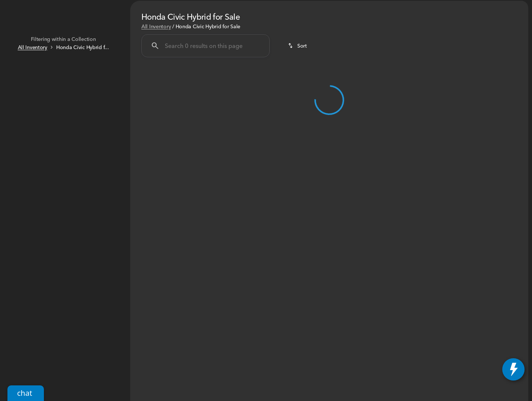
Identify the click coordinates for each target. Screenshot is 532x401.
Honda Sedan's (211, 55)
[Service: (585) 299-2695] (324, 6)
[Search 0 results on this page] (206, 116)
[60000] (101, 145)
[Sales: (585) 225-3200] (423, 6)
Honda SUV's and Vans (281, 55)
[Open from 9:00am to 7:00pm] (490, 6)
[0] (24, 145)
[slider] (17, 106)
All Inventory (156, 96)
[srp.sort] (298, 116)
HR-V (369, 55)
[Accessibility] (20, 6)
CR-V (337, 55)
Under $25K (155, 55)
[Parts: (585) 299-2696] (375, 6)
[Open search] (440, 25)
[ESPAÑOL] (54, 6)
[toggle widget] (513, 369)
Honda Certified (416, 55)
